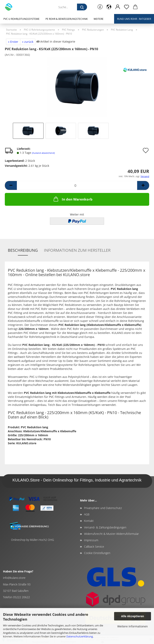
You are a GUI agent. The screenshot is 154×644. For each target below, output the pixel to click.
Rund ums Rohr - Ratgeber (134, 19)
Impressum (91, 540)
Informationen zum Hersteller (77, 250)
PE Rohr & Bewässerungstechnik (67, 19)
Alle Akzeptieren (133, 616)
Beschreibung (23, 250)
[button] (109, 7)
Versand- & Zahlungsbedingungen (105, 527)
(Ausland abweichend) (43, 153)
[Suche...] (82, 7)
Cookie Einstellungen (97, 553)
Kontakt (89, 521)
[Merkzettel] (127, 7)
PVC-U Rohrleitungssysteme (21, 19)
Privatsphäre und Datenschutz (103, 508)
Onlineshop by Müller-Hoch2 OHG (32, 540)
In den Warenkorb (73, 199)
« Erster (13, 42)
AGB (87, 514)
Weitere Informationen (133, 626)
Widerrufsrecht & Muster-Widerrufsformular (111, 534)
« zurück (28, 42)
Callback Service (94, 547)
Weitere (99, 19)
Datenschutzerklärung (80, 636)
